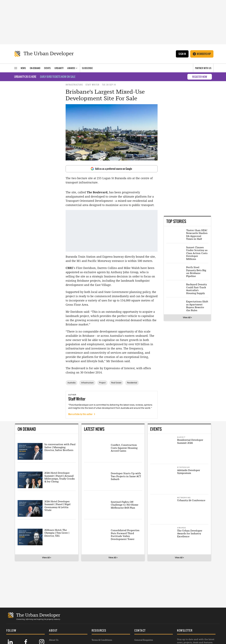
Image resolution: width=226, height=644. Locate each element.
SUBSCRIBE (186, 617)
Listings (53, 632)
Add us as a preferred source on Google (111, 169)
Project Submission (144, 622)
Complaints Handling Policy (106, 632)
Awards (53, 617)
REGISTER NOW (200, 77)
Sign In (182, 54)
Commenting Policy (102, 612)
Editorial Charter (101, 627)
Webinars (54, 627)
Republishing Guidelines (104, 622)
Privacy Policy (99, 617)
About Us (54, 606)
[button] (68, 598)
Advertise (139, 612)
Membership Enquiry (145, 627)
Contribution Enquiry (146, 617)
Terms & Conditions (102, 606)
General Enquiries (144, 606)
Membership (202, 54)
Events (53, 622)
